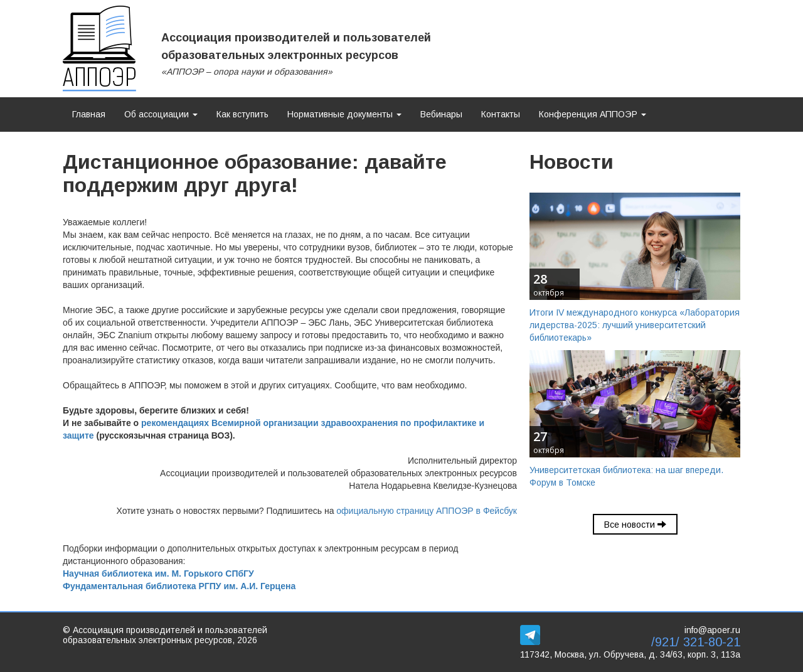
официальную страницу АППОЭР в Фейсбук (427, 511)
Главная (89, 114)
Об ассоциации (161, 114)
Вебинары (441, 114)
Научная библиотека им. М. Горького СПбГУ (158, 573)
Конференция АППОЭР (593, 114)
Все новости (635, 525)
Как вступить (242, 114)
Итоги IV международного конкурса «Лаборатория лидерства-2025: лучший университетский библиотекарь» (635, 325)
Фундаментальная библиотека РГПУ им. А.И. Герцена (179, 586)
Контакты (501, 114)
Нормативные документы (344, 114)
